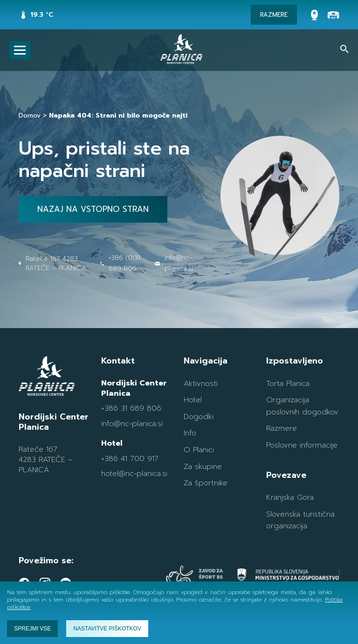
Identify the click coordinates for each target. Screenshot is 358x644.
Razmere (282, 428)
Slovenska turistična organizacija (300, 520)
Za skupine (203, 467)
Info (190, 433)
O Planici (199, 450)
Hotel (193, 400)
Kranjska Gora (290, 497)
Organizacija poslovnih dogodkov (302, 406)
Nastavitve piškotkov (107, 629)
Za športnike (206, 483)
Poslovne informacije (302, 445)
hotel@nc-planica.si (134, 474)
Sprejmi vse (32, 629)
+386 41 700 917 (130, 459)
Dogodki (199, 417)
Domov (30, 115)
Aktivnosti (201, 384)
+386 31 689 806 (131, 408)
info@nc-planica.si (132, 424)
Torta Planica (288, 384)
